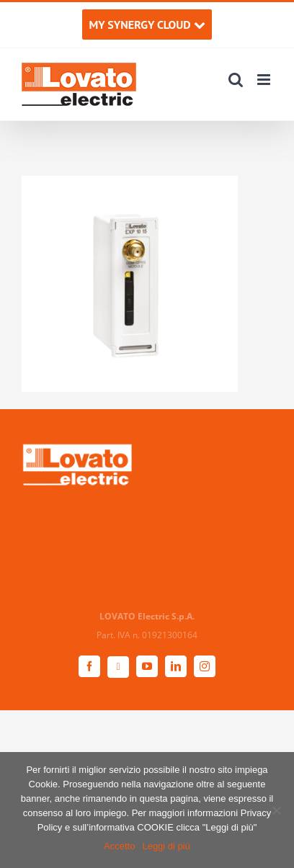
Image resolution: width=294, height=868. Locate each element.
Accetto (119, 846)
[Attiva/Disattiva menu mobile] (265, 80)
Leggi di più (166, 846)
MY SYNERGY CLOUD (147, 24)
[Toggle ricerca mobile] (236, 80)
